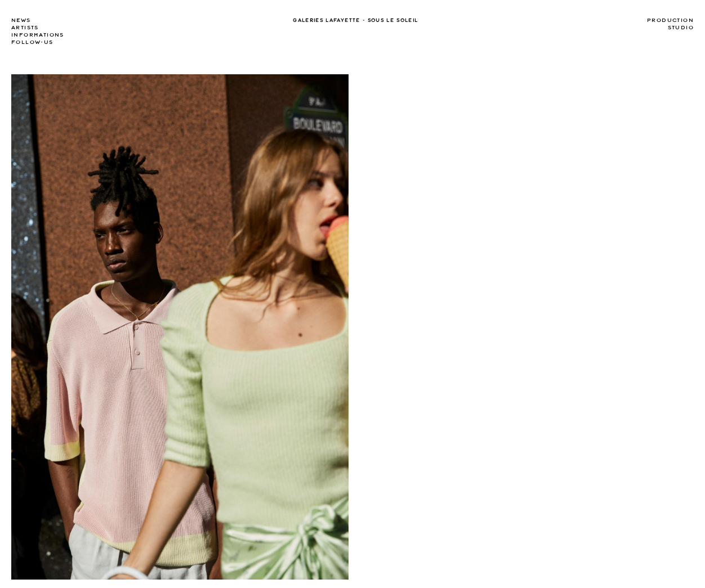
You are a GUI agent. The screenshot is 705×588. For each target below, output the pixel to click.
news (21, 20)
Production (670, 20)
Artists (25, 28)
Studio (681, 28)
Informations (38, 35)
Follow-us (32, 42)
